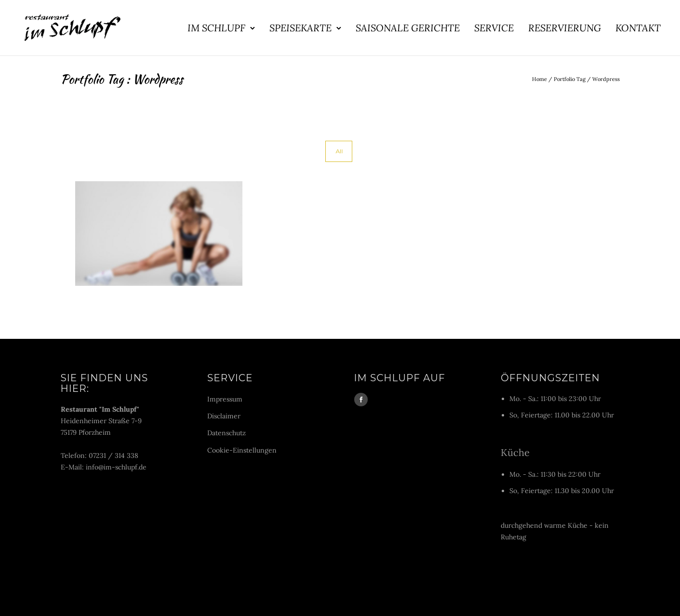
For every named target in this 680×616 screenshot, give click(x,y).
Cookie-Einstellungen (242, 450)
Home (540, 79)
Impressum (225, 399)
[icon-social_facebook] (361, 400)
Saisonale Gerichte (408, 28)
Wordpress (606, 79)
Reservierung (565, 28)
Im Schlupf (216, 28)
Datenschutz (227, 433)
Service (494, 28)
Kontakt (638, 28)
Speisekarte (300, 28)
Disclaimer (224, 416)
